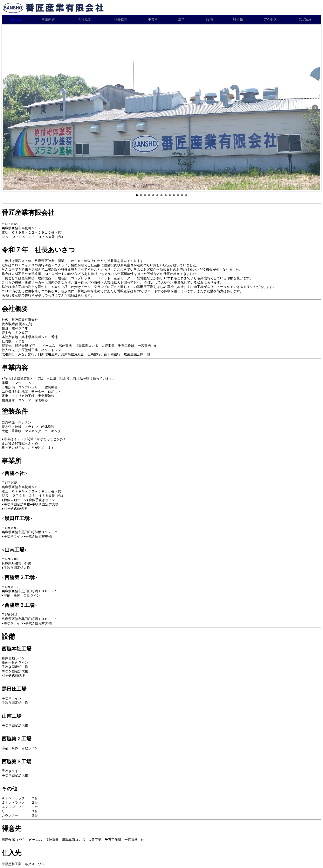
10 (174, 195)
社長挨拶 (121, 19)
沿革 (181, 19)
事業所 (153, 19)
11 (178, 195)
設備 (209, 19)
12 (182, 195)
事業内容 (48, 19)
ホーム (16, 19)
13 (186, 195)
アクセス (270, 19)
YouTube (305, 19)
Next (315, 108)
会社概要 (84, 19)
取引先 (238, 19)
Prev (8, 108)
